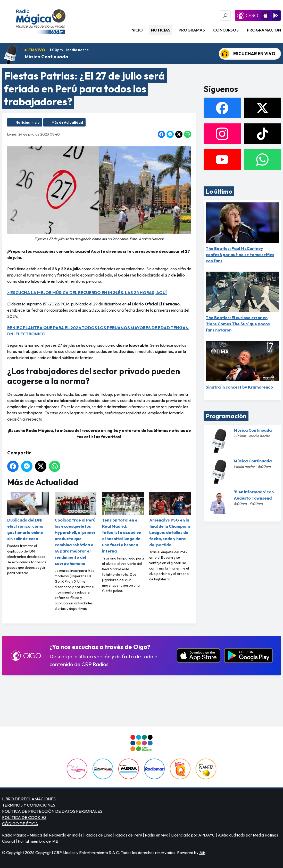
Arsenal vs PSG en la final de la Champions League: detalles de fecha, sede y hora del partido (170, 520)
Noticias (161, 30)
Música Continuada (47, 57)
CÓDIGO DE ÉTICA (20, 824)
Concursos (226, 30)
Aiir (202, 853)
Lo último (219, 191)
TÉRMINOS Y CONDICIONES (29, 805)
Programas (192, 30)
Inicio (137, 30)
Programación (264, 30)
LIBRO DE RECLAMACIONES (29, 799)
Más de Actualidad (67, 122)
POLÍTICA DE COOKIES (24, 817)
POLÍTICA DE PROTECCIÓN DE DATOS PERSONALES (52, 811)
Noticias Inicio (28, 122)
